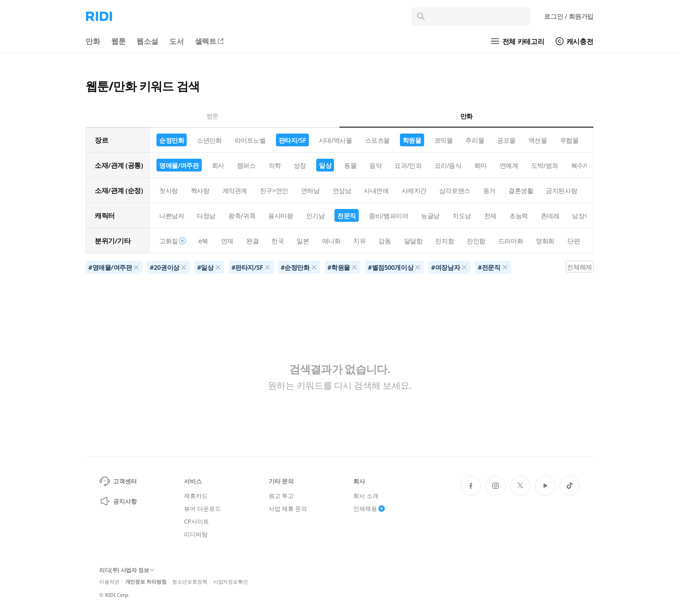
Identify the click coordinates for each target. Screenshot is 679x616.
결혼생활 (521, 190)
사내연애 (376, 190)
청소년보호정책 (189, 581)
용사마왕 (280, 216)
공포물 (506, 140)
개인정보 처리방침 (146, 581)
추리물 (475, 140)
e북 (203, 241)
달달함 (413, 241)
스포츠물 (377, 140)
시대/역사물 (336, 140)
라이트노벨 (250, 140)
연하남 (310, 190)
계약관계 (235, 190)
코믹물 (444, 140)
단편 (574, 241)
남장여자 (584, 216)
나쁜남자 (172, 216)
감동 (385, 241)
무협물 (569, 140)
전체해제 (579, 267)
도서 (177, 41)
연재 (227, 241)
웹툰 (119, 41)
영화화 (545, 241)
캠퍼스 (246, 165)
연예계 (509, 165)
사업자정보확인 (231, 581)
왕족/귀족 (242, 216)
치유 (359, 241)
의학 (275, 165)
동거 (489, 190)
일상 (325, 165)
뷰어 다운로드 (202, 509)
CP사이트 (196, 521)
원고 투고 (281, 496)
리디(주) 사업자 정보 (127, 570)
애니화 (331, 241)
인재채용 (369, 509)
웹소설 (147, 41)
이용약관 (109, 581)
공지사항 (118, 501)
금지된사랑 (561, 190)
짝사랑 (200, 190)
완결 (252, 241)
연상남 (342, 190)
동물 (350, 165)
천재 (490, 216)
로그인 (569, 16)
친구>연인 (274, 190)
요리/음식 (448, 165)
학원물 (412, 140)
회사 (218, 165)
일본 (303, 241)
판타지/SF (292, 140)
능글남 (430, 216)
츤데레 (550, 216)
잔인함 (476, 241)
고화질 (172, 241)
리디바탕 (196, 534)
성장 (300, 165)
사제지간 (414, 190)
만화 (93, 41)
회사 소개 (366, 496)
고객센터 (118, 481)
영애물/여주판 (179, 165)
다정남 (206, 216)
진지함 (445, 241)
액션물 (538, 140)
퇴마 (481, 165)
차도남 (462, 216)
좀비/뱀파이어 (388, 216)
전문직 (347, 216)
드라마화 (511, 241)
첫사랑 (169, 190)
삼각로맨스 (455, 190)
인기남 (315, 216)
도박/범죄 (545, 165)
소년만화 (209, 140)
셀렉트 (210, 41)
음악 (375, 165)
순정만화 (172, 140)
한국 (278, 241)
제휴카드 (196, 496)
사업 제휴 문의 (288, 509)
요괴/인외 (408, 165)
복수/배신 (585, 165)
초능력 (519, 216)
